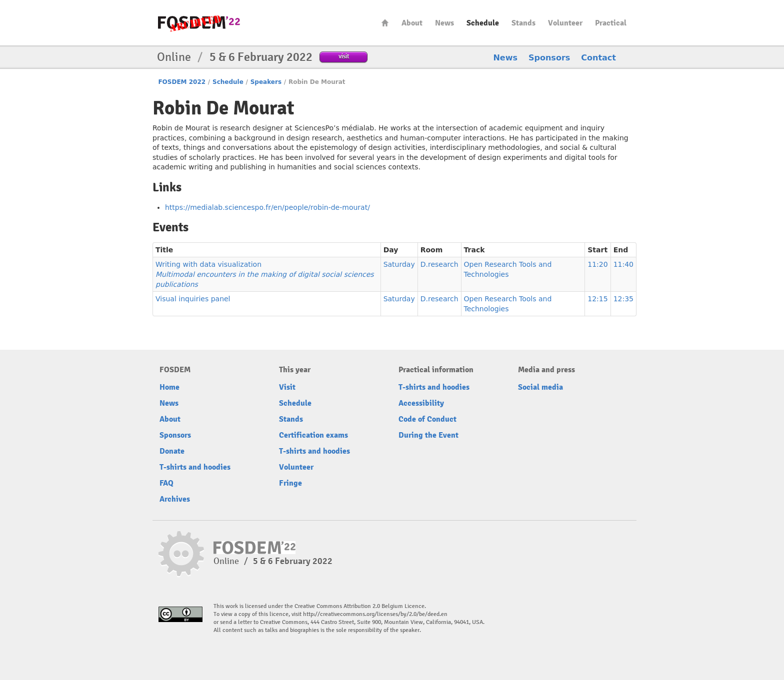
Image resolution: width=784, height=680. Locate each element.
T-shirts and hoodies (195, 467)
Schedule (483, 23)
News (444, 23)
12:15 (597, 299)
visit (344, 56)
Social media (540, 387)
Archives (175, 499)
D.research (439, 264)
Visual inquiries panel (193, 299)
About (412, 23)
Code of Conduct (427, 419)
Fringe (290, 483)
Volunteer (565, 23)
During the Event (428, 435)
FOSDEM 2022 (182, 82)
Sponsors (549, 58)
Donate (172, 451)
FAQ (166, 483)
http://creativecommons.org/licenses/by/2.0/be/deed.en (375, 614)
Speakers (266, 82)
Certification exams (313, 435)
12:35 (623, 299)
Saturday (399, 264)
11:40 (623, 264)
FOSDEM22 (199, 23)
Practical (611, 23)
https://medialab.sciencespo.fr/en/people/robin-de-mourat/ (267, 207)
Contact (598, 58)
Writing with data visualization (265, 274)
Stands (523, 23)
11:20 (597, 264)
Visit (287, 387)
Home (385, 23)
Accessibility (421, 403)
